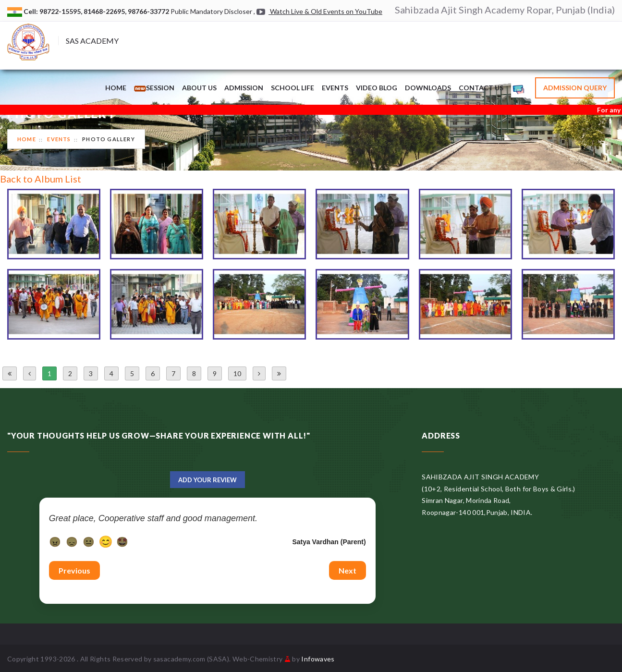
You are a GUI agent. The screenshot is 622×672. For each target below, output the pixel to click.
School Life (293, 88)
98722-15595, (61, 11)
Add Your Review (207, 480)
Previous (74, 570)
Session (154, 88)
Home (116, 88)
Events (335, 88)
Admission (244, 88)
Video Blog (377, 88)
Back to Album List (41, 179)
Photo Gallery (109, 139)
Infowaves (318, 659)
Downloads (428, 88)
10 (237, 373)
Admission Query (575, 88)
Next (348, 570)
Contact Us (481, 88)
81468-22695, (106, 11)
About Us (199, 88)
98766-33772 (149, 11)
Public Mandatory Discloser (211, 11)
